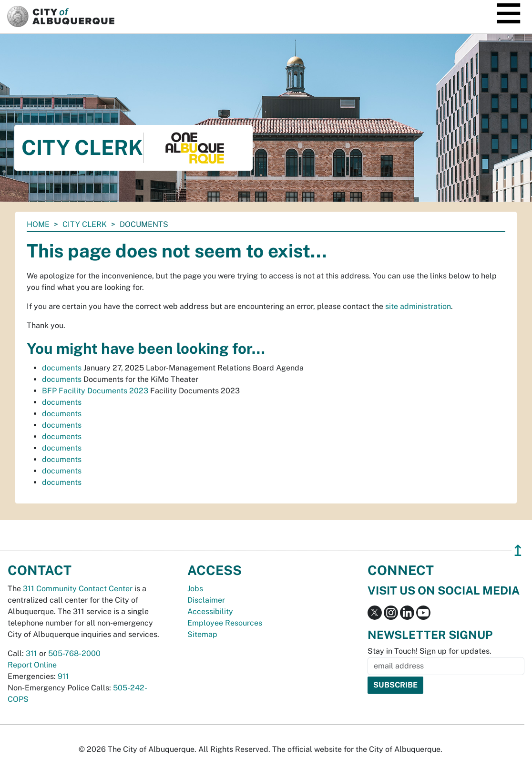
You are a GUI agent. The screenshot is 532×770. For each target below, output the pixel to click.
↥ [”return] (518, 550)
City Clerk (85, 224)
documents (62, 368)
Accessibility (210, 611)
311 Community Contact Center (78, 589)
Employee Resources (225, 623)
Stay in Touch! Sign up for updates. (430, 651)
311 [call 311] (31, 653)
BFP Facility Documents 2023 (95, 391)
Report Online (32, 665)
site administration (418, 306)
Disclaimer (206, 600)
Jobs (195, 589)
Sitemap (202, 634)
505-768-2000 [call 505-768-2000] (74, 653)
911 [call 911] (63, 676)
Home (38, 224)
